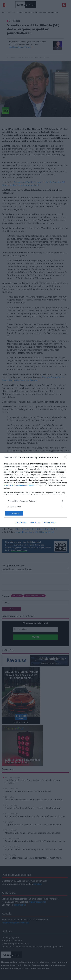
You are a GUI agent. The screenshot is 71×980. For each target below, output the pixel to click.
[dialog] (35, 490)
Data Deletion (21, 522)
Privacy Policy (50, 522)
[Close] (66, 458)
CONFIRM (14, 513)
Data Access (35, 522)
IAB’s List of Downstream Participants (19, 485)
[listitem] (35, 501)
